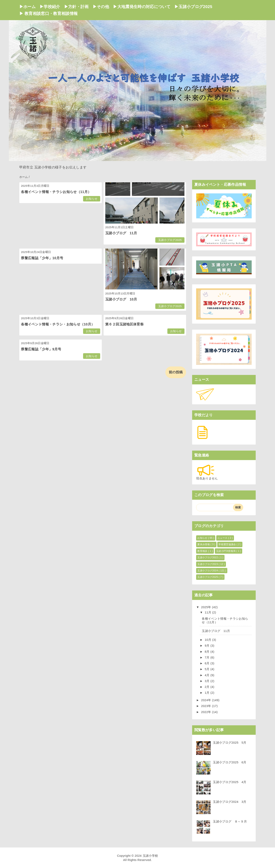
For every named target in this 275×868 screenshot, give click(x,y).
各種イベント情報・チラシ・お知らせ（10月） (58, 324)
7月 (208, 657)
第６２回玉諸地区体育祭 (124, 324)
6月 (208, 663)
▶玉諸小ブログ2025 (193, 7)
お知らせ (92, 199)
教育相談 (203, 551)
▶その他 (101, 7)
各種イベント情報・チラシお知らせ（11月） (56, 192)
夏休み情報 (204, 544)
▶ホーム (27, 7)
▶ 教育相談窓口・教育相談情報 (49, 13)
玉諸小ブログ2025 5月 (230, 743)
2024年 (207, 700)
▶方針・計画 (76, 7)
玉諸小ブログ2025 (170, 240)
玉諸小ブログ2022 (208, 557)
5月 (208, 669)
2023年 (207, 706)
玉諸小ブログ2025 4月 (230, 782)
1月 (208, 693)
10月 (209, 640)
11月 (209, 612)
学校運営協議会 (228, 544)
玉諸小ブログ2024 (208, 571)
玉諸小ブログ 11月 (121, 233)
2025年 (207, 607)
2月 (208, 687)
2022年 (207, 712)
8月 (208, 652)
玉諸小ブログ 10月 (121, 299)
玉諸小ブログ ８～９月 (230, 821)
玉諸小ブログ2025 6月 (230, 762)
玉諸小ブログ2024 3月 (230, 802)
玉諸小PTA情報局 (226, 551)
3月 (208, 681)
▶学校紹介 (50, 7)
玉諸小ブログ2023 (208, 564)
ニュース (223, 538)
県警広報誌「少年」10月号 (42, 258)
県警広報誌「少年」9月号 (41, 349)
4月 (208, 675)
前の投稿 (176, 372)
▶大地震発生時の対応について (142, 7)
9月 (208, 646)
